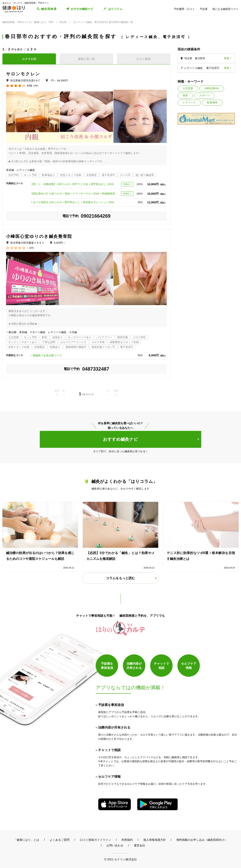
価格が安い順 (86, 59)
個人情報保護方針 (155, 840)
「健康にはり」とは (26, 840)
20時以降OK (212, 88)
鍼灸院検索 (49, 9)
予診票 (204, 9)
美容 (185, 95)
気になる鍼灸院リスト (225, 9)
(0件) (31, 248)
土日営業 (188, 88)
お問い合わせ (115, 845)
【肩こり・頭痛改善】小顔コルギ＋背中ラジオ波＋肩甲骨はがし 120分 (72, 184)
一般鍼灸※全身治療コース (47, 355)
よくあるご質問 (60, 840)
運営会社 (139, 845)
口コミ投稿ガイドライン (95, 840)
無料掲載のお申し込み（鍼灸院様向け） (202, 840)
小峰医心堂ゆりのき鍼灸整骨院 (39, 236)
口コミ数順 (144, 59)
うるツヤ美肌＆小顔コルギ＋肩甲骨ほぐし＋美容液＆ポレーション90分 (74, 202)
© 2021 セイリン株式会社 (120, 859)
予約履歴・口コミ (184, 9)
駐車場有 (212, 102)
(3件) (36, 86)
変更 (227, 58)
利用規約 (127, 840)
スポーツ (204, 95)
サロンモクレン (23, 74)
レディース (189, 102)
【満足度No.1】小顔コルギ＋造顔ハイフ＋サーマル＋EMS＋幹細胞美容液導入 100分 (74, 194)
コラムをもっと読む (120, 578)
